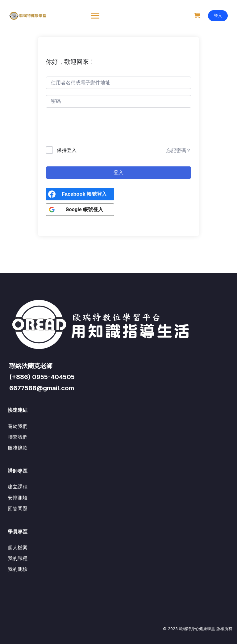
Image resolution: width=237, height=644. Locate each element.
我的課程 (18, 558)
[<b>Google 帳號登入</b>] (80, 210)
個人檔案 (18, 547)
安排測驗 (18, 498)
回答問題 (18, 508)
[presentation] (87, 128)
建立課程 (18, 487)
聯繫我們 (18, 437)
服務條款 (18, 448)
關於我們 (18, 426)
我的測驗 (18, 569)
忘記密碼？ (179, 150)
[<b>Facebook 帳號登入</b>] (80, 194)
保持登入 (67, 150)
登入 (218, 15)
